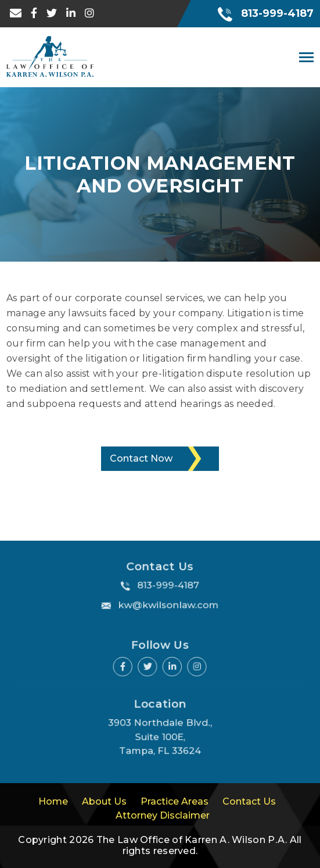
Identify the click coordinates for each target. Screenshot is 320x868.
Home (53, 801)
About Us (104, 801)
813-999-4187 (266, 13)
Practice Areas (175, 801)
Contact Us (249, 801)
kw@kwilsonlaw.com (167, 603)
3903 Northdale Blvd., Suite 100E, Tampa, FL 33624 (160, 736)
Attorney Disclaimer (163, 815)
